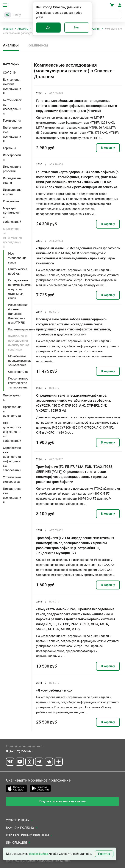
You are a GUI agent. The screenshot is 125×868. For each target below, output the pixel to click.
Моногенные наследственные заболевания (20, 361)
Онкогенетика (18, 372)
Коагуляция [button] (11, 201)
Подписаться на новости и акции (63, 801)
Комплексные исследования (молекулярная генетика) (19, 343)
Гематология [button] (12, 121)
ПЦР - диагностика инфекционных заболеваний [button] (12, 432)
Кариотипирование (22, 329)
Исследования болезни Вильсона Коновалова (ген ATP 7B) (18, 314)
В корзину (108, 148)
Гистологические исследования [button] (12, 134)
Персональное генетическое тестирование (18, 383)
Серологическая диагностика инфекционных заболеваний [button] (12, 459)
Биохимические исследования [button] (12, 107)
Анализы (23, 29)
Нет (77, 27)
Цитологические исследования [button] (12, 495)
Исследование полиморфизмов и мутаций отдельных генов (20, 289)
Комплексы (38, 45)
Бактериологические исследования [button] (12, 86)
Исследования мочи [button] (12, 192)
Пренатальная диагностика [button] (12, 411)
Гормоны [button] (9, 148)
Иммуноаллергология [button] (12, 169)
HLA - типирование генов (17, 258)
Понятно (104, 854)
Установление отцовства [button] (12, 479)
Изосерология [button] (12, 157)
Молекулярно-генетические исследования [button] (12, 238)
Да (48, 27)
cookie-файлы (39, 854)
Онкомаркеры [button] (12, 398)
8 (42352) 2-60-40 (19, 751)
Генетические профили (18, 271)
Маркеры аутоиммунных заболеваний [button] (12, 215)
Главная (8, 29)
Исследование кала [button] (12, 180)
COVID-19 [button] (9, 73)
